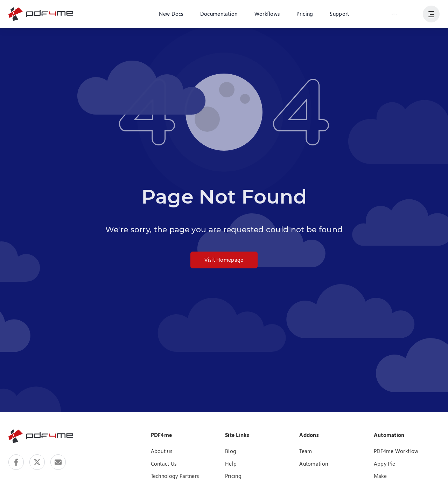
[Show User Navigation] (431, 14)
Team (306, 451)
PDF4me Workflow (396, 451)
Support (339, 14)
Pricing (305, 14)
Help (231, 464)
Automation (314, 464)
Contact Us (164, 464)
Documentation (219, 14)
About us (162, 451)
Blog (231, 451)
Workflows (267, 14)
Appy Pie (384, 464)
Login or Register (394, 14)
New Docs (171, 14)
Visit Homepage (224, 260)
